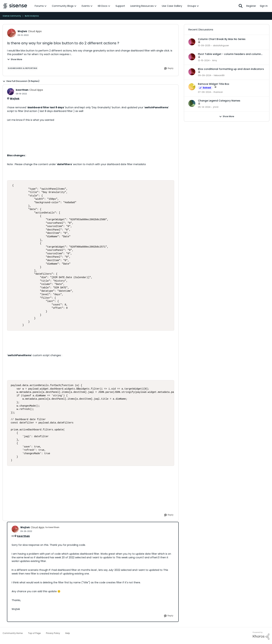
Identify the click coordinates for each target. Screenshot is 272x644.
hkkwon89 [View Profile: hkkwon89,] (219, 75)
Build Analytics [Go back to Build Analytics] (32, 16)
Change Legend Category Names (219, 101)
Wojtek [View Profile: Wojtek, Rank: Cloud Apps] (22, 31)
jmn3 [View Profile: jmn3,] (216, 107)
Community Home (13, 633)
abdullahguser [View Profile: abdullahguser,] (221, 45)
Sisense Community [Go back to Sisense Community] (12, 16)
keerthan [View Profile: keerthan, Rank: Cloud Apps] (22, 90)
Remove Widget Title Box (214, 84)
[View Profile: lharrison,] (192, 87)
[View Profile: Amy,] (192, 57)
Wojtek (15, 99)
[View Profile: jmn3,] (192, 103)
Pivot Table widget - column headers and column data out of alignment (229, 54)
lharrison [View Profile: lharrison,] (218, 92)
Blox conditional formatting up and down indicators (231, 69)
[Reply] (169, 68)
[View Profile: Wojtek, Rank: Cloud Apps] (11, 33)
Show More (15, 59)
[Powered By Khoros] (261, 636)
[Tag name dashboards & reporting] (23, 68)
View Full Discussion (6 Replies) (21, 81)
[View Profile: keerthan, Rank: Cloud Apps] (11, 92)
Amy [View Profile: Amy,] (215, 60)
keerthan (24, 536)
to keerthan (52, 527)
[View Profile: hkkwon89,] (192, 72)
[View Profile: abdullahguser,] (192, 42)
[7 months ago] (204, 46)
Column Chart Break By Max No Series (222, 39)
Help (68, 633)
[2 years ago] (204, 92)
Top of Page (34, 633)
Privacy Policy (53, 633)
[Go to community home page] (15, 6)
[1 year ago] (204, 60)
